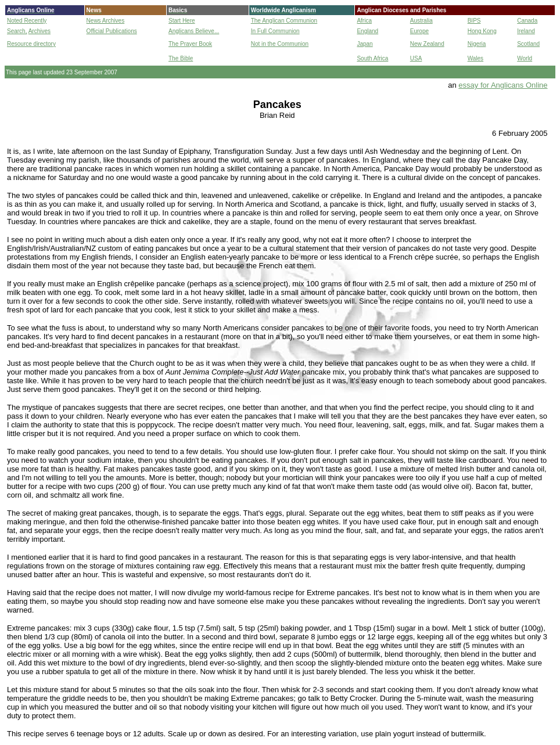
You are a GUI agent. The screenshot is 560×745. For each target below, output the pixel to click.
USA (416, 58)
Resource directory (31, 44)
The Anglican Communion (284, 21)
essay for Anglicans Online (503, 85)
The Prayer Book (190, 44)
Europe (419, 31)
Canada (527, 21)
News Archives (106, 21)
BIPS (474, 21)
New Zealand (427, 44)
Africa (364, 21)
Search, (17, 31)
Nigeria (477, 44)
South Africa (372, 58)
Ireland (526, 31)
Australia (421, 21)
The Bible (181, 58)
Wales (475, 58)
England (367, 31)
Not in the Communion (280, 44)
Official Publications (112, 31)
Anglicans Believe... (194, 31)
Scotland (528, 44)
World (525, 58)
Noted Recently (27, 21)
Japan (365, 44)
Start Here (182, 21)
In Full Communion (275, 31)
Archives (40, 31)
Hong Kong (482, 31)
